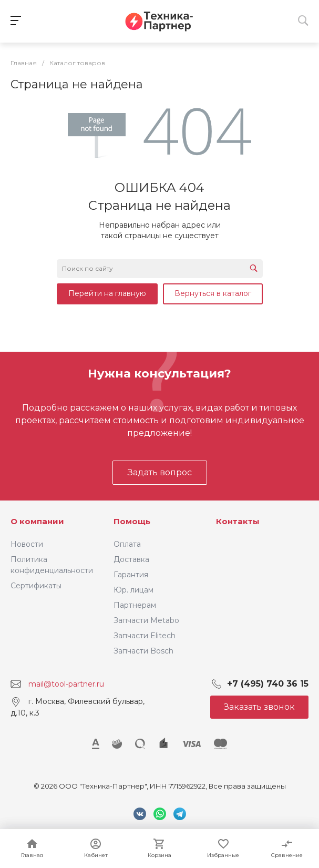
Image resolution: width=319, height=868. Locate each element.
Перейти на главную (107, 293)
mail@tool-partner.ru (66, 684)
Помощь (132, 521)
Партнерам (135, 605)
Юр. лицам (133, 590)
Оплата (127, 544)
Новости (27, 544)
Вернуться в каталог (213, 293)
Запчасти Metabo (146, 620)
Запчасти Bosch (143, 651)
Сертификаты (36, 586)
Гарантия (131, 575)
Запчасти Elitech (145, 636)
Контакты (238, 521)
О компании (37, 521)
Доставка (131, 559)
